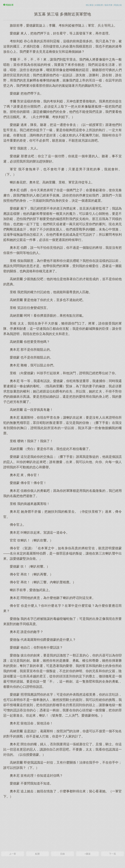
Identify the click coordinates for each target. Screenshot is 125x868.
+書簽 (87, 854)
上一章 (13, 854)
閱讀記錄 (118, 5)
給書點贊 (99, 5)
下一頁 (112, 854)
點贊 (37, 854)
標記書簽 (90, 5)
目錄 (62, 854)
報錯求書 (108, 5)
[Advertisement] (62, 825)
